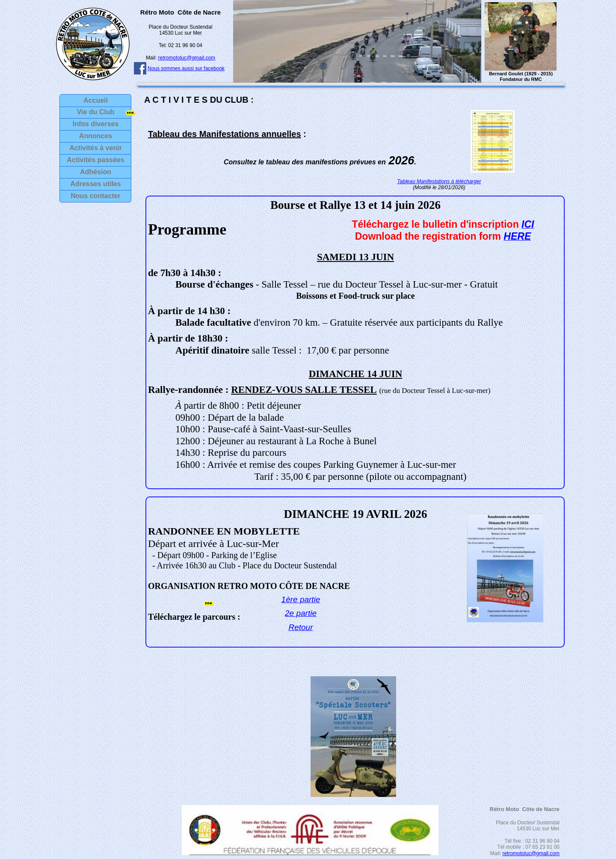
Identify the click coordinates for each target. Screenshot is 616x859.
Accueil (96, 100)
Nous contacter (95, 196)
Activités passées (95, 160)
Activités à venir (96, 148)
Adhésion (96, 172)
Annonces (96, 136)
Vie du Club (96, 112)
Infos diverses (96, 124)
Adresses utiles (95, 184)
